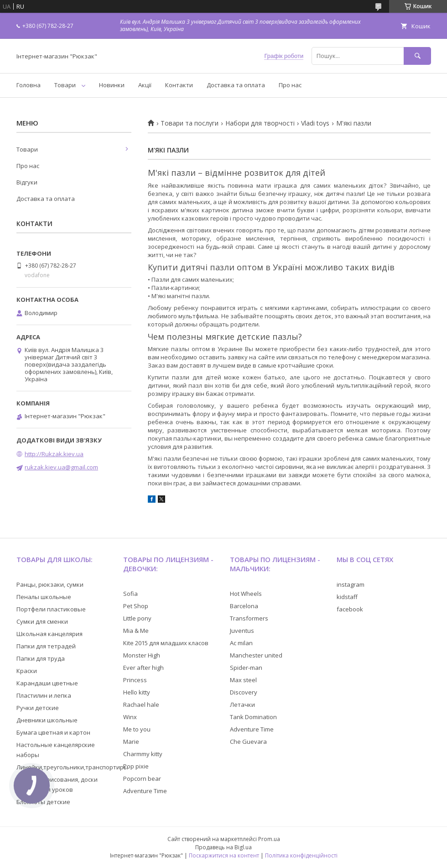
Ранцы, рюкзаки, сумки (50, 584)
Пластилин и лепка (44, 695)
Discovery (244, 692)
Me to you (137, 729)
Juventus (242, 631)
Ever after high (143, 668)
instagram (351, 584)
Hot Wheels (246, 594)
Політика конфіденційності (301, 855)
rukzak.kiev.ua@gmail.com (61, 467)
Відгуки (27, 182)
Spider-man (246, 668)
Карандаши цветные (47, 683)
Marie (131, 742)
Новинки (112, 85)
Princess (135, 680)
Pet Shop (136, 606)
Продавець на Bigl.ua (223, 847)
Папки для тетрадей (46, 646)
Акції (145, 85)
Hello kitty (137, 692)
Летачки (242, 705)
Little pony (137, 618)
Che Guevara (248, 742)
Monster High (142, 655)
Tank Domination (253, 717)
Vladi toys (315, 123)
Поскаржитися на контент (224, 855)
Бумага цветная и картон (53, 732)
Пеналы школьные (44, 597)
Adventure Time (145, 791)
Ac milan (241, 643)
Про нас (290, 85)
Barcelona (244, 606)
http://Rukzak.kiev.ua (54, 454)
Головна (29, 85)
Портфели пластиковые (51, 609)
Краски (27, 671)
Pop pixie (136, 766)
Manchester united (256, 655)
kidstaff (347, 597)
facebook (350, 609)
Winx (130, 717)
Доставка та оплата (236, 85)
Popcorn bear (142, 779)
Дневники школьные (47, 720)
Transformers (249, 618)
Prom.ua (269, 839)
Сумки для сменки (42, 621)
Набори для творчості (260, 123)
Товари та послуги (190, 123)
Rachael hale (141, 705)
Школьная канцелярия (49, 634)
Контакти (179, 85)
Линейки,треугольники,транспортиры (72, 767)
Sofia (130, 594)
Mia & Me (136, 631)
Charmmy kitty (143, 754)
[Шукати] (417, 56)
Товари (65, 85)
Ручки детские (38, 708)
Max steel (243, 680)
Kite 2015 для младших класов (166, 643)
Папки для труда (41, 658)
